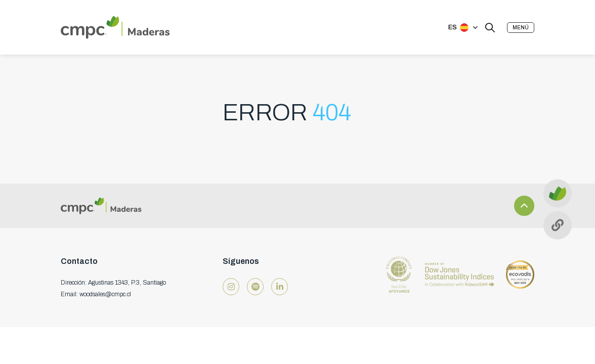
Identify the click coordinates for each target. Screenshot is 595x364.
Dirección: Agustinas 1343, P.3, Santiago (113, 283)
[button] (521, 28)
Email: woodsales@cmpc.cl (96, 294)
